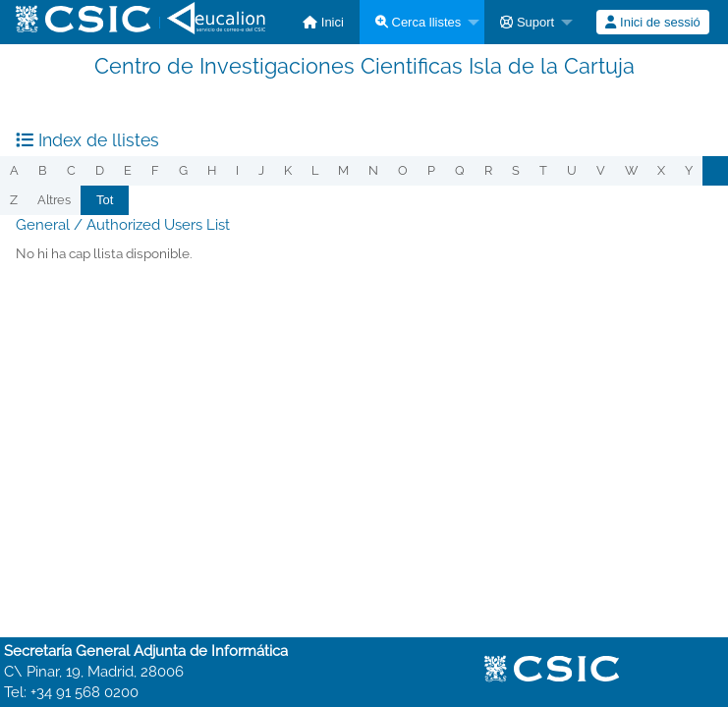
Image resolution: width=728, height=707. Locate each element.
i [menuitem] (237, 170)
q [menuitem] (460, 170)
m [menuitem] (343, 170)
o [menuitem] (403, 170)
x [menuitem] (661, 170)
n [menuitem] (373, 170)
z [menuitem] (14, 200)
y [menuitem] (689, 170)
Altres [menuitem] (54, 200)
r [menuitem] (488, 170)
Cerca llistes (418, 22)
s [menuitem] (516, 170)
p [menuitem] (431, 170)
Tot (105, 200)
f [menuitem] (155, 170)
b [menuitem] (43, 170)
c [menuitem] (71, 170)
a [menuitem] (14, 170)
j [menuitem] (261, 170)
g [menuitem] (183, 170)
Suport (527, 22)
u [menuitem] (572, 170)
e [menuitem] (128, 170)
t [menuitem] (543, 170)
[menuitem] (323, 22)
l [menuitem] (315, 170)
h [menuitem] (212, 170)
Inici (323, 22)
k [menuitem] (288, 170)
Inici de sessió (652, 22)
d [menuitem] (100, 170)
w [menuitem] (631, 170)
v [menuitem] (601, 170)
